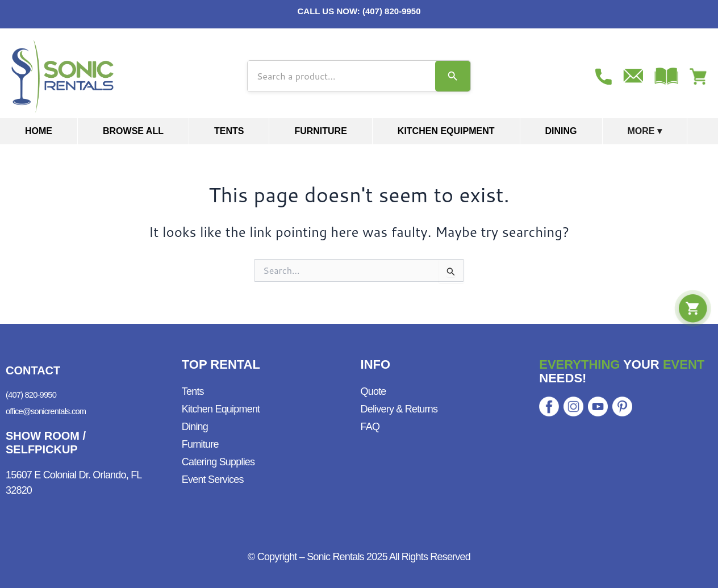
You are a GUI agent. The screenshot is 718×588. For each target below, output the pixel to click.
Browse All (133, 131)
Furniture (320, 131)
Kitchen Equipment (446, 131)
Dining (561, 131)
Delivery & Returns (399, 403)
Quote (373, 386)
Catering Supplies (218, 456)
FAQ (370, 421)
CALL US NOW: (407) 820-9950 (359, 11)
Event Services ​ (214, 474)
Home (39, 131)
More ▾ (645, 131)
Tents (229, 131)
